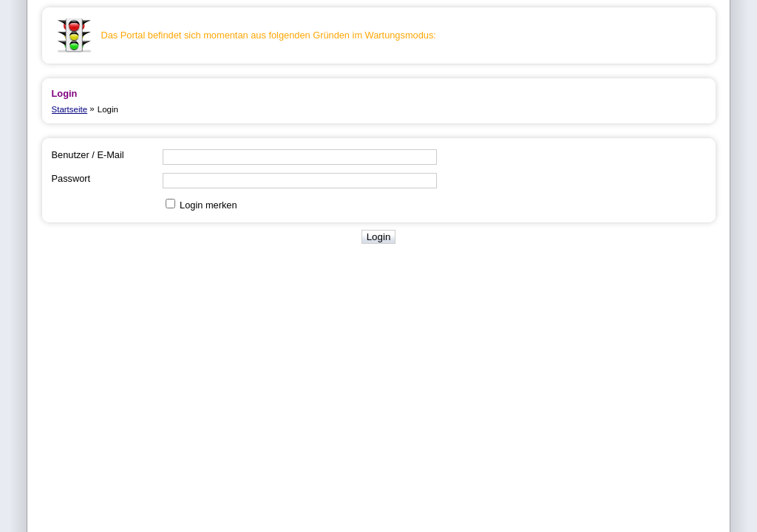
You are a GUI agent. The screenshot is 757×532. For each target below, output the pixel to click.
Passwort (71, 178)
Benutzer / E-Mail (88, 155)
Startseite (70, 109)
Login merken (208, 205)
